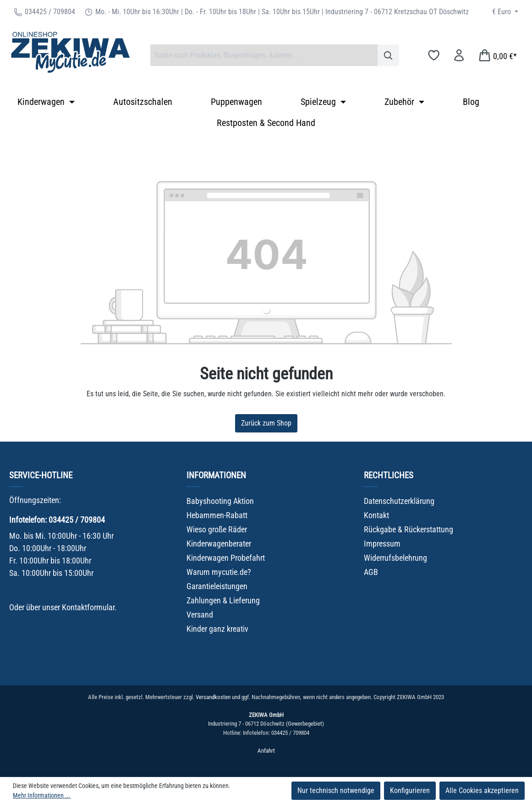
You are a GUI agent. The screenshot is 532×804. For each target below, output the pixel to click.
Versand (200, 615)
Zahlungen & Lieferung (223, 600)
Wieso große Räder (217, 529)
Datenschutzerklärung (399, 501)
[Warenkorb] (497, 55)
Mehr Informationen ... (42, 795)
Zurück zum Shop (266, 423)
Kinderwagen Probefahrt (226, 558)
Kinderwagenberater (219, 544)
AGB (371, 572)
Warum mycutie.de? (219, 572)
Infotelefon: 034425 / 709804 (57, 520)
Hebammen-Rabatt (217, 515)
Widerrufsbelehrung (395, 558)
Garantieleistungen (217, 586)
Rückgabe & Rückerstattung (409, 529)
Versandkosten (213, 697)
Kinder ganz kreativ (217, 629)
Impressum (382, 544)
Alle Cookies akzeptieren (482, 790)
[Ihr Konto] (459, 55)
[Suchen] (388, 55)
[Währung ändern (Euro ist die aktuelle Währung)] (505, 12)
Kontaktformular (88, 607)
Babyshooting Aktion (220, 501)
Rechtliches (389, 475)
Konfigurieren (410, 790)
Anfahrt (266, 751)
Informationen (216, 475)
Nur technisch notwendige (336, 790)
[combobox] (264, 55)
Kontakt (376, 515)
